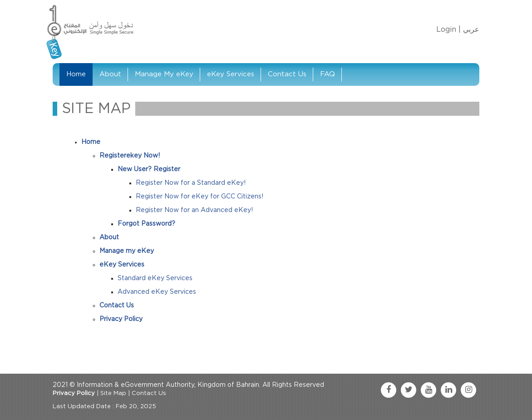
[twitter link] (409, 390)
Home (76, 74)
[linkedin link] (448, 390)
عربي (471, 30)
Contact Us (287, 74)
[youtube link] (429, 390)
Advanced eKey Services (157, 292)
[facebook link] (389, 390)
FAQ (328, 74)
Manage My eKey (164, 74)
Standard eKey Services (155, 278)
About (110, 74)
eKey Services (231, 74)
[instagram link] (468, 390)
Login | (448, 30)
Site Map (113, 393)
